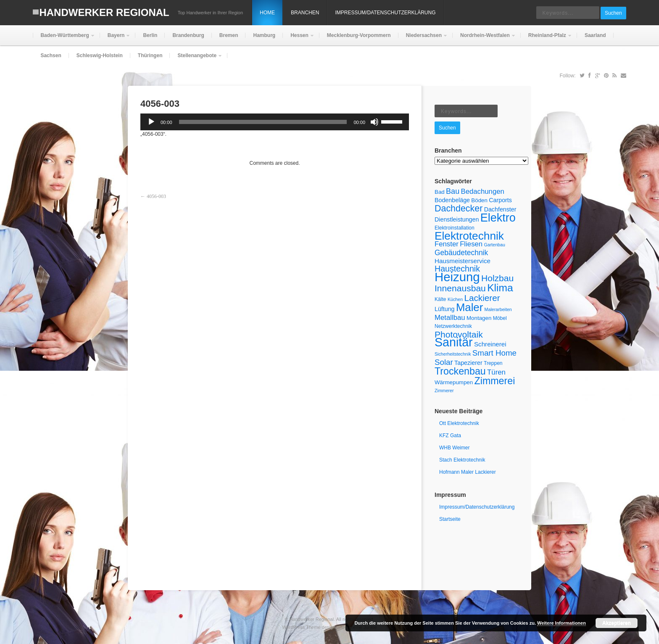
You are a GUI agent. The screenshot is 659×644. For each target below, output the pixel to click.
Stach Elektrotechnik (462, 460)
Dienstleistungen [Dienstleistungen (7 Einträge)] (457, 219)
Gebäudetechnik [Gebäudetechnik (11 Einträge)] (461, 253)
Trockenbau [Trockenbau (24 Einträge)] (460, 371)
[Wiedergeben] (151, 122)
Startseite (450, 519)
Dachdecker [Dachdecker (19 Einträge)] (459, 209)
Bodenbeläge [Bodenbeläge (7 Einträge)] (452, 200)
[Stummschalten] (374, 122)
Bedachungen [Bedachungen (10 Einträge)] (483, 191)
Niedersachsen (423, 39)
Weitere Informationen (561, 623)
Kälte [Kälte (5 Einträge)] (440, 299)
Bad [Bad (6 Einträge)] (440, 192)
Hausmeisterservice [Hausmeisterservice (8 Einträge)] (463, 261)
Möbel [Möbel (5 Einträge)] (500, 318)
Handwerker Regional (104, 12)
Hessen (299, 39)
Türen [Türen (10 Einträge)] (496, 372)
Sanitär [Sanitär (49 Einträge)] (454, 342)
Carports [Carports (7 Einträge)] (500, 200)
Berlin (150, 35)
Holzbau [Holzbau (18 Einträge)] (497, 278)
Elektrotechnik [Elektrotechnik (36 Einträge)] (469, 236)
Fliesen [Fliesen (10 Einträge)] (471, 244)
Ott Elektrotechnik (459, 423)
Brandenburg (188, 35)
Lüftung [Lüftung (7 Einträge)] (445, 309)
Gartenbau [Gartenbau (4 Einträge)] (494, 245)
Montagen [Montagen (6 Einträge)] (479, 318)
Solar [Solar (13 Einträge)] (444, 362)
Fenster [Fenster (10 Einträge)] (447, 244)
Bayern (115, 39)
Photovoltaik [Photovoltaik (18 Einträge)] (459, 334)
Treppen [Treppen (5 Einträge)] (493, 363)
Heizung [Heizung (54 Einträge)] (457, 277)
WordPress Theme (301, 627)
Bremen (229, 35)
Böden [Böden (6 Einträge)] (479, 200)
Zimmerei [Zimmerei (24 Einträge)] (495, 381)
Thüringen (150, 55)
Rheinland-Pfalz (546, 39)
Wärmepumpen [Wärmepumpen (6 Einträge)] (454, 382)
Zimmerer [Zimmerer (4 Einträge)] (444, 391)
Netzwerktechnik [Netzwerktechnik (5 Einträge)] (453, 326)
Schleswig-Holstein (100, 55)
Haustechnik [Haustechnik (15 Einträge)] (457, 269)
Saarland (595, 35)
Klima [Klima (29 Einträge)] (500, 288)
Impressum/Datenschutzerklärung (385, 13)
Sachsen (51, 55)
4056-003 (156, 196)
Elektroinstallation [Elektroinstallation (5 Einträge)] (455, 228)
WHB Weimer (454, 448)
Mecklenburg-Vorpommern (359, 35)
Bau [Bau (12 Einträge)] (453, 191)
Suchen (613, 13)
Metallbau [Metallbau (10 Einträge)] (450, 318)
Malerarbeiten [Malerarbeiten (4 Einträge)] (498, 309)
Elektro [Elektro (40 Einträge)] (498, 218)
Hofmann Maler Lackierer (468, 472)
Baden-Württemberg (64, 39)
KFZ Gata (450, 435)
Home (267, 13)
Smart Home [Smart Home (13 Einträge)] (494, 353)
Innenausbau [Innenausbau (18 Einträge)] (460, 288)
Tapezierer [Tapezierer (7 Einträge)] (468, 363)
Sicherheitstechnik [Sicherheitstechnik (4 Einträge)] (453, 354)
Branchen (305, 13)
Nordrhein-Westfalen (484, 39)
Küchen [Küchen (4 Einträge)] (455, 299)
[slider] (263, 122)
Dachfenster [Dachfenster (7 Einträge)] (500, 209)
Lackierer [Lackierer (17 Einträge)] (482, 298)
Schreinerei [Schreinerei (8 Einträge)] (490, 344)
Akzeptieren (617, 623)
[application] (275, 122)
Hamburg (264, 35)
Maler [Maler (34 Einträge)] (469, 307)
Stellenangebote (196, 59)
